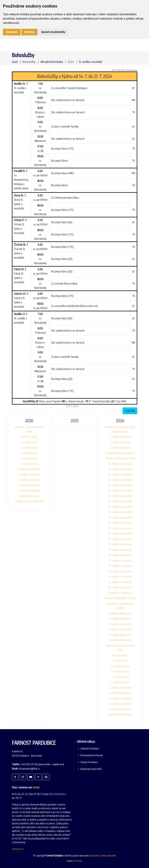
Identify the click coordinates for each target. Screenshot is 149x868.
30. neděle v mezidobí (124, 472)
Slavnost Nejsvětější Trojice (124, 600)
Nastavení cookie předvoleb (103, 856)
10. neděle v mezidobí (124, 588)
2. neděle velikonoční (124, 646)
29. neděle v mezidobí (124, 478)
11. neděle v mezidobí (124, 583)
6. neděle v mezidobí (25, 460)
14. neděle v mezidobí (124, 565)
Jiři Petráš (78, 861)
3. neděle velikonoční (124, 640)
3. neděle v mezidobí (25, 478)
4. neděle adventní (124, 425)
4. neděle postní (25, 437)
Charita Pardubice (89, 762)
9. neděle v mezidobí (124, 594)
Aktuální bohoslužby (52, 62)
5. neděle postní (25, 431)
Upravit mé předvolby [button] (53, 32)
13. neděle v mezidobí (124, 571)
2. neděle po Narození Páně (25, 495)
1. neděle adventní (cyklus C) (124, 443)
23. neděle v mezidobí (124, 513)
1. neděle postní (25, 455)
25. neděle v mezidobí (124, 501)
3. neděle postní (25, 443)
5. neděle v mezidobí (25, 466)
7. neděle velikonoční (124, 616)
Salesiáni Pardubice (90, 749)
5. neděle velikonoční (124, 628)
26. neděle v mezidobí (124, 495)
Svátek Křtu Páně (25, 489)
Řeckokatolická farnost (91, 755)
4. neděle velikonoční (124, 634)
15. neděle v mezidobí (91, 62)
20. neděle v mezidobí (124, 530)
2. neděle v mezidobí (25, 484)
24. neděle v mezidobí (124, 507)
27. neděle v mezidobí (124, 489)
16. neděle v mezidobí (124, 554)
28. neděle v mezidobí (124, 484)
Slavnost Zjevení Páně (124, 726)
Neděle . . (37, 787)
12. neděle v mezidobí (124, 577)
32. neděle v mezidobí (124, 460)
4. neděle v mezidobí (25, 472)
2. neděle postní (25, 449)
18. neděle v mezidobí (124, 542)
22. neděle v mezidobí (124, 519)
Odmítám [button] (30, 32)
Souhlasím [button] (12, 32)
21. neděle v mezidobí (124, 524)
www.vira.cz (18, 849)
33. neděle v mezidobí (124, 455)
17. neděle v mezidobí (124, 548)
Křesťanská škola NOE (91, 769)
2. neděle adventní (124, 437)
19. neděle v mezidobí (124, 536)
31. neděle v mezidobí (124, 466)
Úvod (15, 62)
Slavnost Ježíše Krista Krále (124, 449)
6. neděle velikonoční (124, 622)
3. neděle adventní (124, 431)
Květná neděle (25, 425)
